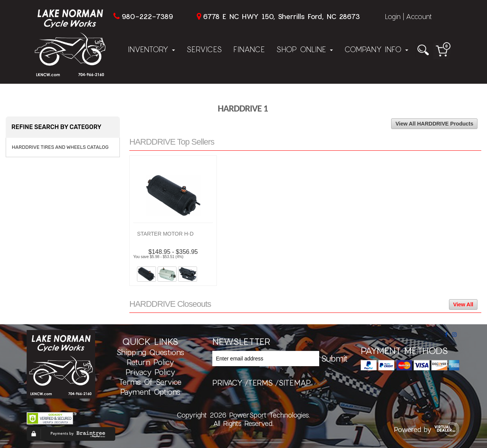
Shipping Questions (150, 352)
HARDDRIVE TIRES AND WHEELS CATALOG (60, 147)
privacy (227, 383)
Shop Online (305, 49)
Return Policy (150, 362)
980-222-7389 (147, 16)
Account (419, 16)
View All (463, 305)
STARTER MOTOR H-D (165, 234)
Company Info (376, 49)
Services (204, 49)
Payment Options (150, 392)
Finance (249, 49)
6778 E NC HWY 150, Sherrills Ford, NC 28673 (281, 16)
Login (393, 16)
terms (260, 383)
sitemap (295, 383)
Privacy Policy (150, 372)
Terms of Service (150, 382)
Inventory (151, 49)
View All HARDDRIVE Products (434, 124)
